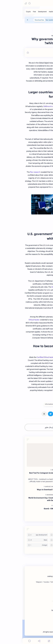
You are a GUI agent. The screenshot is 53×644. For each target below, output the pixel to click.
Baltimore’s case (27, 106)
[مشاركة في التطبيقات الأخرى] (22, 414)
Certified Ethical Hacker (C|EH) (26, 357)
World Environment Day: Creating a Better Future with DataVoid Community (26, 499)
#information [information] (27, 404)
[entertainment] (34, 486)
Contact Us (42, 20)
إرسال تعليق (27, 427)
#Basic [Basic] (47, 404)
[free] (37, 505)
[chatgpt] (15, 545)
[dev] (31, 470)
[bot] (38, 545)
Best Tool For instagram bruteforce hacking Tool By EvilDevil (26, 474)
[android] (26, 486)
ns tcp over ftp (40, 517)
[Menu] (26, 641)
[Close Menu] (5, 20)
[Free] (12, 12)
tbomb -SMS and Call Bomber (34, 509)
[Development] (20, 12)
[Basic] (36, 12)
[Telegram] (17, 582)
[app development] (15, 535)
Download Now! (17, 20)
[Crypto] (6, 12)
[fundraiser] (36, 495)
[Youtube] (24, 582)
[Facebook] (45, 582)
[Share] (17, 641)
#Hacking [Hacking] (38, 404)
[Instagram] (37, 582)
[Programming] (44, 12)
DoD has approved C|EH (38, 287)
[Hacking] (29, 12)
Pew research (13, 172)
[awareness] (28, 495)
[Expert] (33, 505)
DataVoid (44, 3)
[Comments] (7, 641)
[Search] (7, 3)
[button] (3, 3)
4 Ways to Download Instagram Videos (30, 490)
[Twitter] (30, 582)
